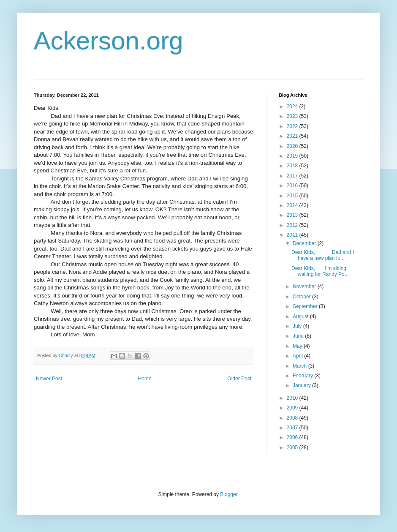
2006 (293, 437)
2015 (293, 196)
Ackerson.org (109, 41)
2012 (293, 225)
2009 (293, 408)
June (299, 336)
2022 (293, 126)
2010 (293, 398)
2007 (293, 428)
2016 (293, 186)
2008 (293, 418)
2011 (293, 235)
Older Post (239, 379)
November (305, 286)
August (301, 316)
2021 (293, 136)
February (303, 376)
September (306, 306)
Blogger (229, 494)
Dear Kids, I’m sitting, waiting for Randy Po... (320, 271)
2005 (293, 447)
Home (145, 379)
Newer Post (49, 379)
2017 (293, 176)
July (298, 326)
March (300, 366)
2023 (293, 116)
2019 (293, 156)
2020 (293, 146)
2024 (293, 106)
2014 (293, 205)
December (305, 243)
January (302, 385)
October (302, 297)
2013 (293, 215)
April (298, 356)
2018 (293, 166)
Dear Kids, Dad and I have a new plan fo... (323, 255)
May (298, 346)
